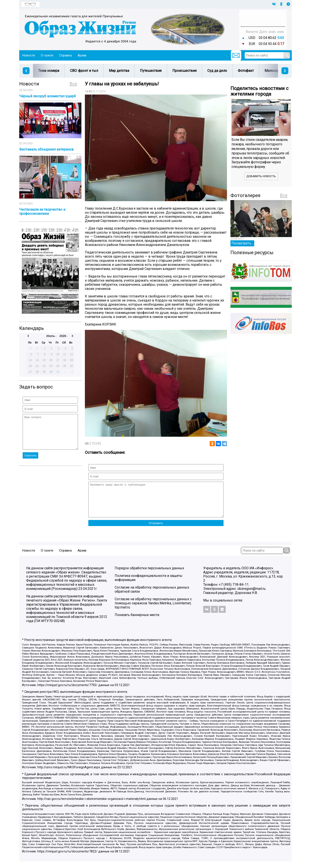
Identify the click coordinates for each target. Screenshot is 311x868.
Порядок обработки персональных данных (149, 575)
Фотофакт (246, 71)
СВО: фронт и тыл (84, 71)
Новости (29, 55)
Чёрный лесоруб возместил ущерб (48, 96)
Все (73, 84)
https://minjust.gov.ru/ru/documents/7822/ (67, 858)
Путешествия (151, 71)
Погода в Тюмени (263, 20)
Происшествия (184, 71)
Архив (82, 55)
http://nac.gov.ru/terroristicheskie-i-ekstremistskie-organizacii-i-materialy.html (91, 805)
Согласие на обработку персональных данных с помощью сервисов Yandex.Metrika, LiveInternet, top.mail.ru (153, 610)
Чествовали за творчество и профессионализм (42, 212)
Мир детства (119, 71)
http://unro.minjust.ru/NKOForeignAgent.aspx (69, 774)
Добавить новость (261, 176)
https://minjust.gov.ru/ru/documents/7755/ (67, 692)
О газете (47, 55)
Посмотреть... (242, 243)
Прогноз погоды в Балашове (263, 16)
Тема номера (49, 71)
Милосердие (275, 71)
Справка (65, 55)
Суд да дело (217, 71)
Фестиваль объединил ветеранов (46, 149)
